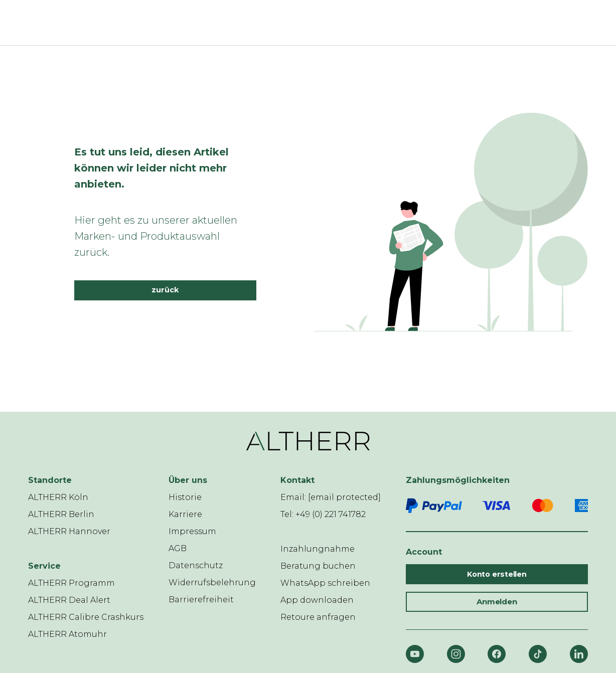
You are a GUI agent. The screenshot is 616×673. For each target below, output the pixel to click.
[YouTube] (415, 654)
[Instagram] (456, 654)
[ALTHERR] (302, 23)
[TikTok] (538, 654)
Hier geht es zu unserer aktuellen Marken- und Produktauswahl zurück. (156, 236)
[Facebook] (497, 654)
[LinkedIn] (579, 654)
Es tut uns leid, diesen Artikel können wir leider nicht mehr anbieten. (151, 168)
